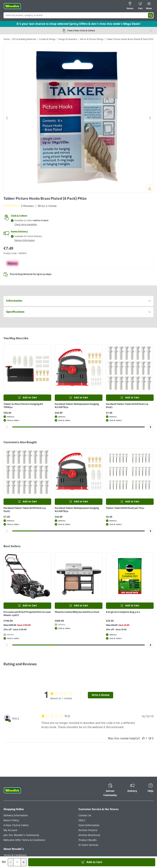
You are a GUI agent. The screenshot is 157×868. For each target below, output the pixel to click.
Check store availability (26, 225)
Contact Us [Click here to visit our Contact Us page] (85, 815)
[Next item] (151, 31)
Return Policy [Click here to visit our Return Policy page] (11, 820)
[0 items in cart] (140, 6)
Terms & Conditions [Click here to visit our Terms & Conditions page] (15, 855)
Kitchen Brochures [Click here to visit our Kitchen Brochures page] (89, 835)
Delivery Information (25, 240)
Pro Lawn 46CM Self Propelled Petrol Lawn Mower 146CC (27, 614)
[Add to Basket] (92, 862)
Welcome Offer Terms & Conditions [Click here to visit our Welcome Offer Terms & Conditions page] (24, 840)
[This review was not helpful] (150, 738)
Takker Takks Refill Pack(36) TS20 (125, 508)
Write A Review (101, 695)
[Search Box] (78, 15)
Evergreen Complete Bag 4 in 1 (123, 612)
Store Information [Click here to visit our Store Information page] (89, 825)
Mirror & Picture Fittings (92, 39)
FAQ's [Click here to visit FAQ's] (82, 820)
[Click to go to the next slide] (150, 118)
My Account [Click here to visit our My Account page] (10, 830)
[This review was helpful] (143, 738)
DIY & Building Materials (24, 39)
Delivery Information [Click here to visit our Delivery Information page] (16, 815)
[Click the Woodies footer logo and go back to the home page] (12, 790)
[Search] (150, 15)
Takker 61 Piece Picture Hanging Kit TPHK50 (23, 406)
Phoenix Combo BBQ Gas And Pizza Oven (77, 612)
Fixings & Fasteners (68, 39)
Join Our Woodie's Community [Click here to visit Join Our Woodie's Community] (21, 835)
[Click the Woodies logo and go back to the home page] (12, 6)
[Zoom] (150, 189)
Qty (4, 862)
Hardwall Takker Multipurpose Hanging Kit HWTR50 (77, 406)
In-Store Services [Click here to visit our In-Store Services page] (88, 845)
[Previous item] (6, 31)
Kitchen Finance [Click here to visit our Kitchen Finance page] (88, 830)
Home (7, 39)
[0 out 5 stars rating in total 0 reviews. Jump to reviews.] (19, 206)
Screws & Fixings (47, 39)
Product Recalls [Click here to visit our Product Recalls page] (88, 840)
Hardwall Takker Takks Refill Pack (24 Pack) (127, 406)
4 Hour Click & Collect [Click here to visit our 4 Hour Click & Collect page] (16, 825)
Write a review (47, 206)
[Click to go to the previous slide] (7, 118)
